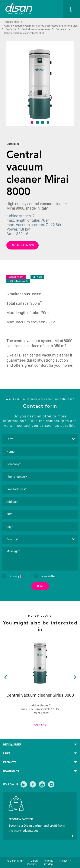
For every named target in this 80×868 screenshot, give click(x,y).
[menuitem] (67, 9)
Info (24, 576)
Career (34, 861)
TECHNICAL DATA (18, 281)
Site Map (48, 864)
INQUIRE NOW (23, 245)
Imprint (49, 861)
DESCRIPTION (16, 277)
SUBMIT (40, 586)
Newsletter (45, 576)
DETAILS (37, 277)
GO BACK (40, 725)
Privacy (63, 861)
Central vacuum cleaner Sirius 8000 (40, 695)
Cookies (32, 864)
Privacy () (15, 576)
